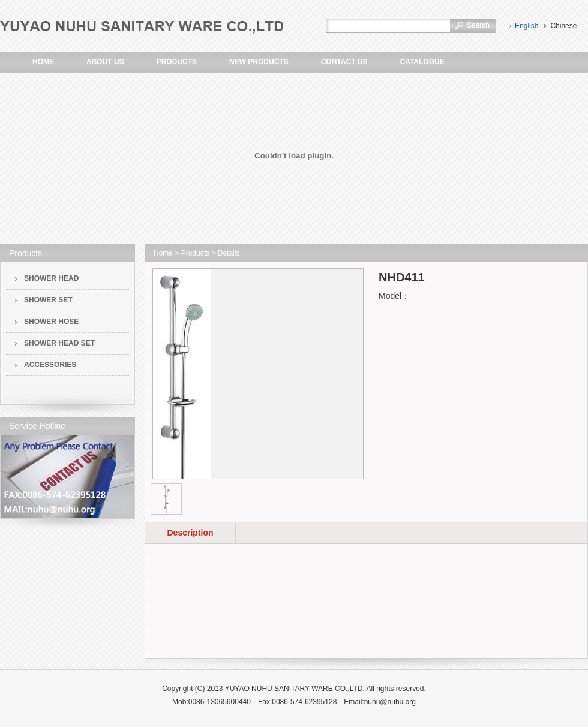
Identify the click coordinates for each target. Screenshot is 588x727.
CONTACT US (344, 62)
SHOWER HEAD (51, 278)
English (526, 26)
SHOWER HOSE (51, 322)
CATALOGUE (422, 62)
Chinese (563, 26)
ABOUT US (105, 62)
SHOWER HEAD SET (59, 343)
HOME (43, 62)
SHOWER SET (48, 300)
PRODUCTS (177, 62)
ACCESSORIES (50, 365)
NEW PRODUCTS (259, 62)
